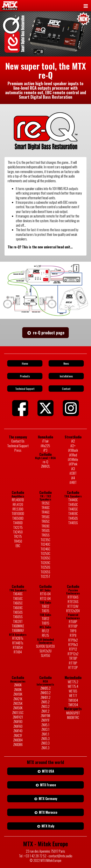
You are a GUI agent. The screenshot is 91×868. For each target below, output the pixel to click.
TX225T (45, 576)
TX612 (45, 606)
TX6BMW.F (18, 630)
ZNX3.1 (45, 729)
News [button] (66, 363)
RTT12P (73, 668)
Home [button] (25, 363)
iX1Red (73, 455)
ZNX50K (18, 708)
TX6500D (18, 518)
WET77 (73, 696)
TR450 (18, 541)
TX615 (45, 611)
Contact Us (18, 441)
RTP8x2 (73, 640)
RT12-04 (45, 599)
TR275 (18, 536)
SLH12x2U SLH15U (45, 653)
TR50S (45, 531)
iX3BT (73, 473)
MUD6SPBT (73, 713)
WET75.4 (73, 686)
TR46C (45, 512)
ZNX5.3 (45, 739)
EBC (18, 546)
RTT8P (73, 663)
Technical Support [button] (25, 389)
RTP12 (73, 649)
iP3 (45, 450)
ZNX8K (18, 690)
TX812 (45, 619)
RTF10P (73, 626)
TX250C (45, 553)
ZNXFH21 (18, 717)
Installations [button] (66, 376)
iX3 (73, 469)
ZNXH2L (45, 466)
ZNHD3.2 (45, 693)
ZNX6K (18, 685)
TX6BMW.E (18, 626)
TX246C (45, 549)
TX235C (45, 540)
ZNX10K (18, 694)
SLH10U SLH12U (45, 646)
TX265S (45, 572)
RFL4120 (18, 505)
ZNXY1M (45, 716)
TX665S (18, 617)
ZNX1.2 (45, 711)
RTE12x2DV (73, 611)
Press (18, 450)
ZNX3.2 (45, 706)
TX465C (73, 509)
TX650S (18, 612)
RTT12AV (73, 606)
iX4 (73, 478)
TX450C (73, 505)
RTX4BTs (18, 643)
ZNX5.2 (45, 702)
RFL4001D (18, 500)
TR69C (45, 526)
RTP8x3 (73, 645)
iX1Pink (73, 464)
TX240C (45, 544)
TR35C (45, 503)
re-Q (45, 462)
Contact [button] (66, 389)
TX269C (45, 563)
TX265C (45, 558)
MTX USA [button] (45, 771)
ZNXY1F (45, 720)
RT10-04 (45, 594)
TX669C (18, 608)
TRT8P (73, 658)
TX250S (45, 567)
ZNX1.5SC (18, 713)
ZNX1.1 (45, 734)
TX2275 (18, 527)
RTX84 (18, 652)
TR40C (45, 508)
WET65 (73, 691)
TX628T (18, 621)
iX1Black (73, 450)
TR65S (45, 535)
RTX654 (18, 647)
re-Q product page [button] (45, 333)
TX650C (18, 599)
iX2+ (73, 446)
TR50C (45, 517)
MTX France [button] (45, 785)
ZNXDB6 (18, 745)
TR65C (45, 521)
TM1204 (73, 705)
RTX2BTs (18, 638)
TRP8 (73, 631)
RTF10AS (73, 597)
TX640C (18, 594)
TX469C (73, 514)
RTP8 (73, 635)
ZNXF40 (18, 731)
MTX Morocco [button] (45, 812)
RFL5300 (18, 509)
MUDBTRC (73, 717)
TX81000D (18, 514)
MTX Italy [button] (46, 826)
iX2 (73, 441)
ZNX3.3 (45, 743)
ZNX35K (18, 703)
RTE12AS (73, 602)
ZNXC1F (18, 736)
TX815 (45, 623)
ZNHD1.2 (45, 697)
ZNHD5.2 (45, 688)
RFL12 (45, 631)
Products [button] (25, 376)
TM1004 (73, 700)
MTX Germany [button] (46, 799)
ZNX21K (18, 699)
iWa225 (45, 446)
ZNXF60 (18, 726)
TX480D (18, 523)
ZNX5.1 (45, 725)
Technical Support (18, 446)
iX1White (73, 459)
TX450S (73, 518)
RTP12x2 (73, 654)
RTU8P (73, 622)
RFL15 (45, 635)
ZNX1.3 (45, 748)
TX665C (18, 603)
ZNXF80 (18, 722)
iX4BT (73, 482)
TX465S (73, 523)
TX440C (73, 500)
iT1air (45, 441)
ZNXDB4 (18, 740)
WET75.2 (73, 682)
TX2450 (18, 532)
